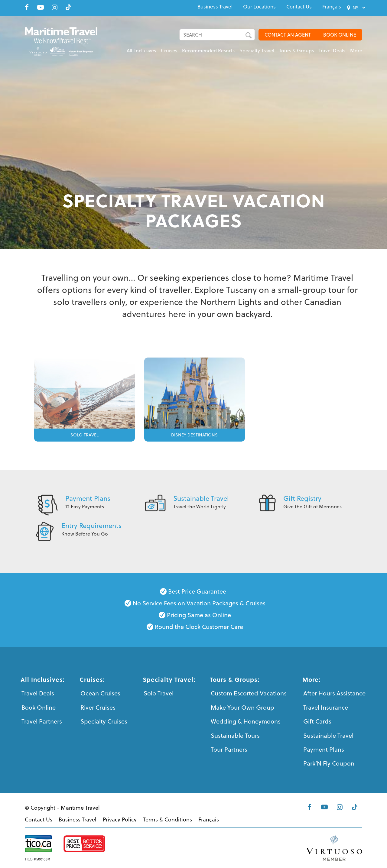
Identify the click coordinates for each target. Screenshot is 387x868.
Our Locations (259, 7)
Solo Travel (159, 693)
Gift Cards (317, 721)
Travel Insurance (326, 707)
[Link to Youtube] (41, 7)
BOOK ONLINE (340, 35)
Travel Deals (38, 693)
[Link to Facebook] (27, 7)
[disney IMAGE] (195, 398)
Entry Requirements (91, 525)
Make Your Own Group (242, 707)
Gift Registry (302, 498)
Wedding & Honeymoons (246, 721)
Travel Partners (42, 721)
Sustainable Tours (235, 735)
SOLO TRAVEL (85, 435)
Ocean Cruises (100, 693)
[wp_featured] (85, 398)
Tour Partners (229, 749)
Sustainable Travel (201, 498)
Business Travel (215, 7)
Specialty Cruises (104, 721)
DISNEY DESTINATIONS (194, 435)
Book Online (39, 707)
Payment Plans (88, 498)
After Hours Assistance (334, 693)
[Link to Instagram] (54, 7)
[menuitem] (215, 7)
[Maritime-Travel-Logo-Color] (65, 41)
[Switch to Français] (332, 7)
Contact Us (299, 7)
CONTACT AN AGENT (288, 35)
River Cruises (98, 707)
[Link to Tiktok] (68, 7)
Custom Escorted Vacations (249, 693)
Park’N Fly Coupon (329, 763)
